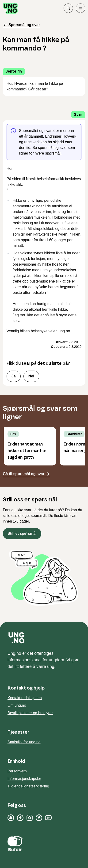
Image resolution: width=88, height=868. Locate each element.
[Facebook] (39, 818)
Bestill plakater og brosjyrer (30, 713)
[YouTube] (48, 818)
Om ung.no (17, 705)
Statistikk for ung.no (24, 742)
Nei (31, 376)
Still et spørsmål (22, 533)
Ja (14, 376)
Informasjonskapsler (24, 779)
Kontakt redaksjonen (25, 698)
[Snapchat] (11, 818)
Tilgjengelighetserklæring (28, 786)
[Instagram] (30, 818)
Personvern (17, 771)
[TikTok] (20, 818)
